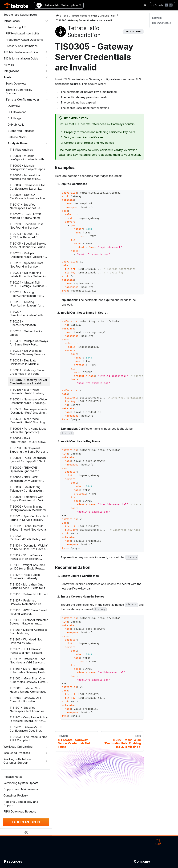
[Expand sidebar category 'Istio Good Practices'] (47, 753)
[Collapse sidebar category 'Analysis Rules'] (47, 143)
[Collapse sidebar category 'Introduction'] (47, 21)
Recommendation (162, 23)
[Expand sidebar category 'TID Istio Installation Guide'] (47, 58)
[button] (26, 65)
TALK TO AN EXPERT (26, 822)
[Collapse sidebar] (26, 832)
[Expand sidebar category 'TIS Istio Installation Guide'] (47, 52)
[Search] (163, 5)
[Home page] (58, 16)
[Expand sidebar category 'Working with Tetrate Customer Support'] (47, 761)
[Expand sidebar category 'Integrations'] (47, 71)
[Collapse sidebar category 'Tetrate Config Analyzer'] (47, 99)
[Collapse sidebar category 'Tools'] (47, 77)
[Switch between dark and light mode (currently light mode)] (145, 5)
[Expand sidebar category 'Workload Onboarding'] (47, 747)
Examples (157, 18)
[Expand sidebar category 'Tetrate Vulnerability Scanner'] (47, 91)
